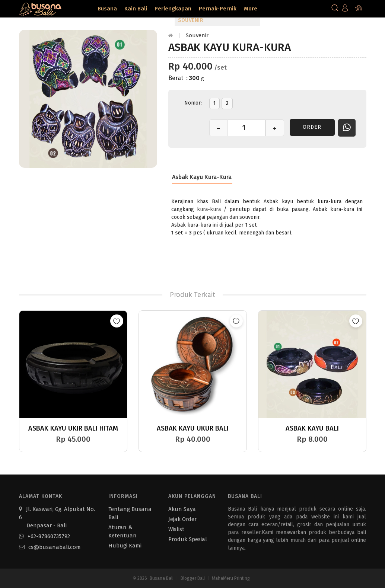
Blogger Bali (193, 578)
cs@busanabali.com (50, 547)
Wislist (176, 529)
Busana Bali (162, 578)
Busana (107, 9)
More (251, 9)
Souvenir (197, 35)
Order (312, 127)
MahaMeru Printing (231, 578)
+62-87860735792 (44, 536)
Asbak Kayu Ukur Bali (193, 428)
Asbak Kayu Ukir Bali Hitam (73, 428)
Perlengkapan (173, 9)
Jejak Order (182, 519)
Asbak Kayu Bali (312, 428)
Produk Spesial (188, 539)
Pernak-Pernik (218, 9)
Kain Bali (136, 9)
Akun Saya (182, 509)
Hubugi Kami (125, 546)
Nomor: (193, 103)
